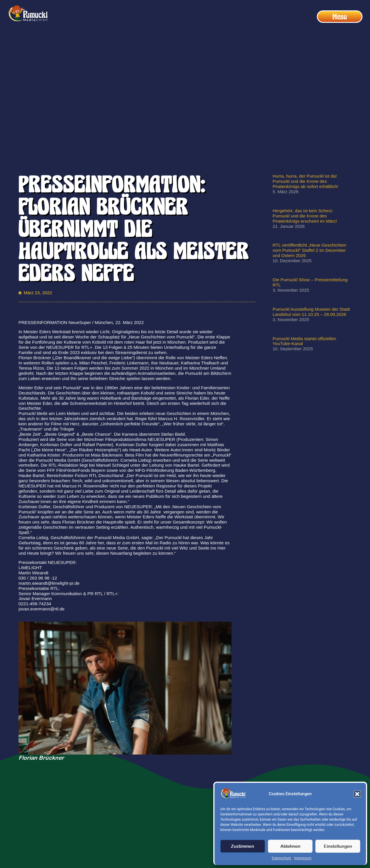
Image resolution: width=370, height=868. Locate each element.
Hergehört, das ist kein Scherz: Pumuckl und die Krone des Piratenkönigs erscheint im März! (305, 216)
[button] (357, 794)
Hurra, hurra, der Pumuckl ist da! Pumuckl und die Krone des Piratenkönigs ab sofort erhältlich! (305, 181)
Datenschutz (281, 858)
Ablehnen (290, 846)
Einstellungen (338, 846)
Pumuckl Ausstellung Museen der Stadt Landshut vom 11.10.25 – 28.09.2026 (311, 312)
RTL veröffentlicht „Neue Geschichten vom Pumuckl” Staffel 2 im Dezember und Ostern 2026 (309, 250)
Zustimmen (243, 846)
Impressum (303, 858)
